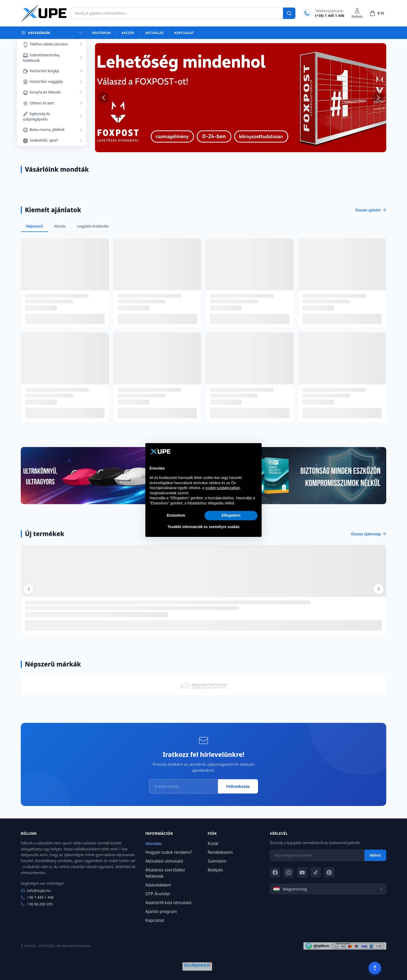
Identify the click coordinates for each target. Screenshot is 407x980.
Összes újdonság (369, 534)
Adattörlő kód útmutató (168, 903)
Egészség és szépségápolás (36, 116)
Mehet (375, 855)
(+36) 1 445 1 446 (330, 15)
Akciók (128, 33)
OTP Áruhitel (158, 894)
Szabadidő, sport (40, 140)
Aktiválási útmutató (164, 861)
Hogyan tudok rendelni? (169, 852)
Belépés (215, 870)
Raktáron (101, 33)
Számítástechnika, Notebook (42, 58)
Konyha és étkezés (42, 92)
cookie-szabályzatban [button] (223, 488)
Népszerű (34, 226)
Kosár (213, 843)
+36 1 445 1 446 (37, 897)
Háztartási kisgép (41, 71)
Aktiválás (154, 33)
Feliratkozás (238, 786)
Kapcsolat (184, 33)
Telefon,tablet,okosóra (45, 44)
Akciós (60, 226)
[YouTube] (302, 872)
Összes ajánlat (371, 210)
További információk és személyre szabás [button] (203, 527)
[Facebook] (275, 872)
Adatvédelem (158, 885)
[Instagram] (289, 872)
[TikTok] (316, 872)
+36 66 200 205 (37, 904)
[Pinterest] (329, 872)
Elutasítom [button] (176, 515)
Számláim (217, 861)
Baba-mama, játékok (44, 130)
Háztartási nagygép (43, 82)
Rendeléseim (220, 852)
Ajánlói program (161, 911)
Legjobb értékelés (93, 226)
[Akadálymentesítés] (375, 968)
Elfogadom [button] (231, 515)
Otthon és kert (39, 103)
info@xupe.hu (36, 891)
